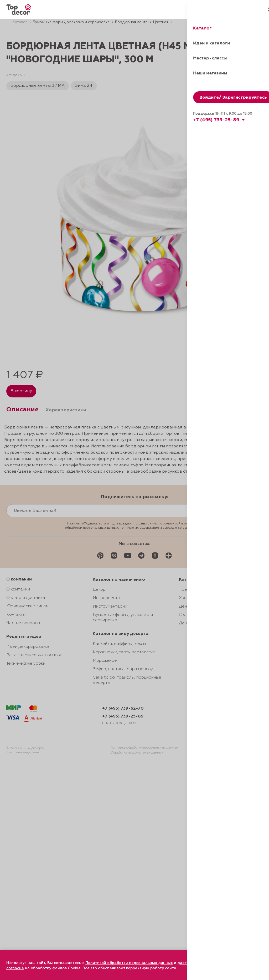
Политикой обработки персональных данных (129, 963)
